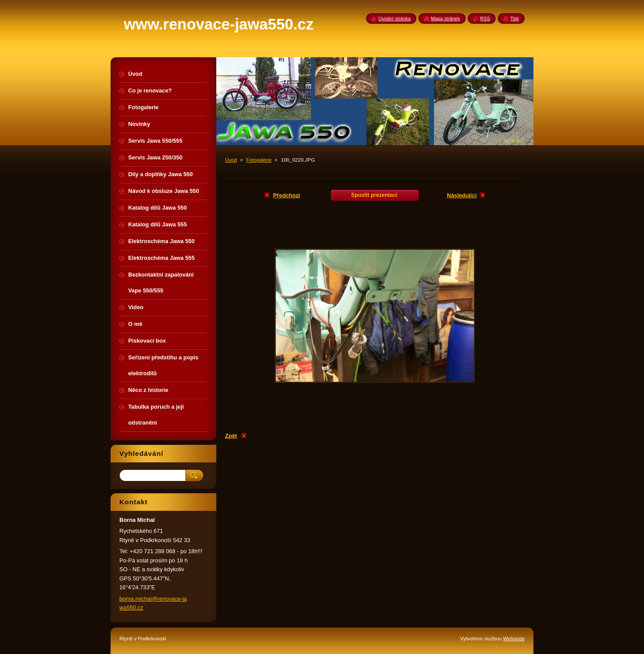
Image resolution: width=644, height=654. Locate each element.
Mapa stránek (445, 18)
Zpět (231, 436)
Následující (462, 195)
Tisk (514, 18)
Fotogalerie (259, 160)
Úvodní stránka (394, 18)
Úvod (231, 160)
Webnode (514, 639)
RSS (485, 18)
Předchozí (287, 195)
